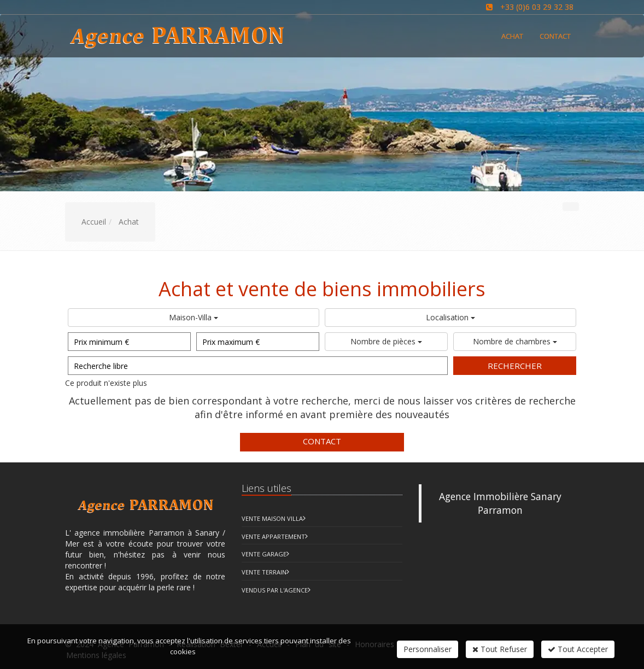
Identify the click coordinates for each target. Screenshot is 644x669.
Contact (322, 441)
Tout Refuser (500, 649)
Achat (512, 36)
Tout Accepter (578, 649)
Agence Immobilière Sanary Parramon (500, 503)
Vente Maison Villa (272, 518)
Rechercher (515, 366)
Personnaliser (428, 649)
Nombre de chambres (515, 341)
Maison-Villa (194, 317)
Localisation (450, 317)
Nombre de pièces (386, 341)
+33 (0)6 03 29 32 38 (537, 7)
